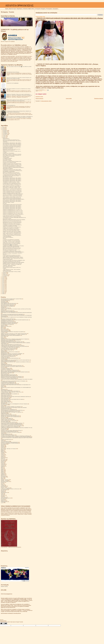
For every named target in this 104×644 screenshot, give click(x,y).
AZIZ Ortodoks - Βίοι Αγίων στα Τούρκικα (8, 449)
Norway (2, 479)
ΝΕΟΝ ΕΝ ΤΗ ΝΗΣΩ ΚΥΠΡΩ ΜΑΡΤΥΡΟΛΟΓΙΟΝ (11, 247)
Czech (2, 456)
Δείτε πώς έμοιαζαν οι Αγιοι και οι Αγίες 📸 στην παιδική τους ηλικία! (19, 67)
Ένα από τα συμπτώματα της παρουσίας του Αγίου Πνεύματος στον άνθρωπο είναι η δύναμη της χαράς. (19, 78)
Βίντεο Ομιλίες (4, 329)
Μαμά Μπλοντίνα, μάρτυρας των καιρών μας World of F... (12, 223)
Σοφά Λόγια (40, 91)
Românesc (3, 487)
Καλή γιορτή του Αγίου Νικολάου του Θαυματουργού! (11, 249)
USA (2, 496)
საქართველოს (4, 502)
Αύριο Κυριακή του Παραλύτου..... (8, 237)
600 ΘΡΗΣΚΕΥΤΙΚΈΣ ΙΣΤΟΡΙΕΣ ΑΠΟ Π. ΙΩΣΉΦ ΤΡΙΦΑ (11, 299)
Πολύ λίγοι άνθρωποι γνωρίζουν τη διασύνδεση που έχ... (12, 184)
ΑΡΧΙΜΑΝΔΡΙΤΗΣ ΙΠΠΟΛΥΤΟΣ (7, 321)
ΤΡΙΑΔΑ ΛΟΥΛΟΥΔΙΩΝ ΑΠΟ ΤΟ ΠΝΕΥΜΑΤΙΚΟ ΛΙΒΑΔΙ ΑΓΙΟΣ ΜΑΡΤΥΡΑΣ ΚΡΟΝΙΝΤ (17, 438)
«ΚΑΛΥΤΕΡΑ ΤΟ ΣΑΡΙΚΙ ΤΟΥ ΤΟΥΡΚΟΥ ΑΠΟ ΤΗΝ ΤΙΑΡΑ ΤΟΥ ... (14, 168)
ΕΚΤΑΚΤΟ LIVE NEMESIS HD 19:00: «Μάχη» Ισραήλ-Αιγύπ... (13, 194)
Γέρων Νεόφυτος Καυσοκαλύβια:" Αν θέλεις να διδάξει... (12, 272)
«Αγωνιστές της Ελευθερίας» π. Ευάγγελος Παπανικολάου (12, 195)
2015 (3, 286)
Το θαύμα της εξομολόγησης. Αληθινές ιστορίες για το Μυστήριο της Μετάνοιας (15, 436)
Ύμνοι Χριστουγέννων (5, 441)
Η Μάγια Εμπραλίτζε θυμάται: (8, 259)
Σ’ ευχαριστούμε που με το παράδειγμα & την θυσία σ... (12, 183)
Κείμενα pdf (3, 364)
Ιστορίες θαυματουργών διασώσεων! (8, 356)
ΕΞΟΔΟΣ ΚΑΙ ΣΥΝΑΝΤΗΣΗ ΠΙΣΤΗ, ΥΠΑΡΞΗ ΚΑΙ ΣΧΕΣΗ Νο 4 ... (14, 252)
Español (2, 461)
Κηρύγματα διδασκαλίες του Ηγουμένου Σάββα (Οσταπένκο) (12, 366)
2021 (3, 279)
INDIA (2, 467)
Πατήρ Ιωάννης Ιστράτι (5, 397)
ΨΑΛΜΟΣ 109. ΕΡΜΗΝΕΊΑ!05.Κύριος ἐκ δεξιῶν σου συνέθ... (13, 211)
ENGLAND (3, 461)
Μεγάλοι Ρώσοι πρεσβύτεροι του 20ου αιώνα (9, 370)
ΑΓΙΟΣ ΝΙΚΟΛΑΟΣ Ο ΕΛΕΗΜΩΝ (7, 306)
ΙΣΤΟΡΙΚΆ (3, 359)
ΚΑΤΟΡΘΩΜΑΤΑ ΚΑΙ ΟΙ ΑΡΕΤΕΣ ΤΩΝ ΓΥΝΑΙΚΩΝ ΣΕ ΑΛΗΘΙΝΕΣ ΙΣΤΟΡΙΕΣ (15, 362)
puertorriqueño (4, 486)
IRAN (2, 468)
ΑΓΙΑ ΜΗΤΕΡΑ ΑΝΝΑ (5, 301)
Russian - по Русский (5, 488)
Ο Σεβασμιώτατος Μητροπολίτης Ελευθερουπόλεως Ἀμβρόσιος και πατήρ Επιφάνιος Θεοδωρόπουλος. (19, 112)
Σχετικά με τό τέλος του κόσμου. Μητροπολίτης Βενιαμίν (11, 430)
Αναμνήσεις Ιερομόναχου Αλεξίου (7, 311)
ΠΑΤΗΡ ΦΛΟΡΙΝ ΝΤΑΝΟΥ (6, 402)
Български (3, 499)
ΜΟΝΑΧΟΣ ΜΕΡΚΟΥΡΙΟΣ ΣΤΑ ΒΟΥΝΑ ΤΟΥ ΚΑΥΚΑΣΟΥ (11, 376)
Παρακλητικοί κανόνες (5, 393)
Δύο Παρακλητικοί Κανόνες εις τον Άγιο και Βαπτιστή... (12, 244)
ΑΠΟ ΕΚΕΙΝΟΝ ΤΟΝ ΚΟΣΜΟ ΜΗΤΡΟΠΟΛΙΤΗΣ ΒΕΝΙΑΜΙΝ (12, 314)
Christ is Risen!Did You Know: (8, 266)
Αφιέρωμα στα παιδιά (5, 326)
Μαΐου (4, 138)
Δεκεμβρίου (5, 130)
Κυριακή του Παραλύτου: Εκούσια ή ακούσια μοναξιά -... (12, 193)
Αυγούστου (5, 135)
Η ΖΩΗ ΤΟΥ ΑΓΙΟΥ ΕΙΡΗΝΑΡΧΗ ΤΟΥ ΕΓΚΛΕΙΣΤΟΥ (10, 345)
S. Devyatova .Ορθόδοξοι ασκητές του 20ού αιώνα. (10, 489)
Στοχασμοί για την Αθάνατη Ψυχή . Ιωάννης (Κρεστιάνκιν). (11, 426)
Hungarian (3, 466)
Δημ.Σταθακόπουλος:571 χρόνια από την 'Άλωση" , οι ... (12, 176)
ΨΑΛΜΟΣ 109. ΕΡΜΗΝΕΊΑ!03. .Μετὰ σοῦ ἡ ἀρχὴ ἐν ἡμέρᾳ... (13, 213)
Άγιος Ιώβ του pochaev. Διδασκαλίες (7, 305)
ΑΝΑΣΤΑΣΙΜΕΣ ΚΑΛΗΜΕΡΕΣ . (8, 169)
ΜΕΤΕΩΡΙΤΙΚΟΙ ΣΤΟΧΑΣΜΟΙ (6, 373)
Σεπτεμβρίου (5, 134)
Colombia (3, 455)
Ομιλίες (2, 387)
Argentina (3, 446)
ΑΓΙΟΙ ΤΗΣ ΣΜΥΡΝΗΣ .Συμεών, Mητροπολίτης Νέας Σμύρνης (13, 258)
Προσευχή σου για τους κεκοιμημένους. (8, 409)
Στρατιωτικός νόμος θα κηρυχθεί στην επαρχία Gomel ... (12, 147)
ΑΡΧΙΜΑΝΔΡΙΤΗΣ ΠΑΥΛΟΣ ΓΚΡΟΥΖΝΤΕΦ (9, 323)
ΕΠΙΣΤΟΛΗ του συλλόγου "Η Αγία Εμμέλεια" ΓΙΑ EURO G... (13, 253)
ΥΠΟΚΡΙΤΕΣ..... (5, 142)
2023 (3, 277)
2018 (3, 282)
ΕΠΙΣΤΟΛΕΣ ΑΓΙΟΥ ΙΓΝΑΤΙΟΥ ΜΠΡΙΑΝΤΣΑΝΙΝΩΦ (10, 340)
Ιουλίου (4, 136)
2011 (3, 290)
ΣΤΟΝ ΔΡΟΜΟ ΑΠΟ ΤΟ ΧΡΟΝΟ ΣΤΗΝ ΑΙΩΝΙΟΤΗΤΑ (11, 424)
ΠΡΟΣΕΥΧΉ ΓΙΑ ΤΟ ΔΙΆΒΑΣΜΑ (13, 83)
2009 (3, 293)
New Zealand (3, 477)
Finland (2, 463)
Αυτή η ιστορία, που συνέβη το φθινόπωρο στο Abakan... (12, 145)
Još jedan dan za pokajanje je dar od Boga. (10, 226)
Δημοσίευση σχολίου (39, 97)
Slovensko (3, 491)
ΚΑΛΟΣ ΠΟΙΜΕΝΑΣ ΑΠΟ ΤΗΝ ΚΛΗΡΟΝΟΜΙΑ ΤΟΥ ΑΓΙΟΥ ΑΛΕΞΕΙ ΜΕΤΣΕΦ (15, 360)
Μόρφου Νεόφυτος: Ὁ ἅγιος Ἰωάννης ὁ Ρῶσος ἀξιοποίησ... (13, 196)
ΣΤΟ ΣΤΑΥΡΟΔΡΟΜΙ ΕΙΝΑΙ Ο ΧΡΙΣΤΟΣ (8, 422)
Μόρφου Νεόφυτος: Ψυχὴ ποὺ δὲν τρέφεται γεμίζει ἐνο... (12, 186)
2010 (3, 291)
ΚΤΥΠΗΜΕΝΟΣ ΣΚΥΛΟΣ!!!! (7, 158)
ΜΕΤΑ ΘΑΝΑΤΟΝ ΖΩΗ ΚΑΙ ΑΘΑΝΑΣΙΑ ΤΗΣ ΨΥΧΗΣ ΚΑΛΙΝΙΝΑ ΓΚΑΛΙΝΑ (14, 372)
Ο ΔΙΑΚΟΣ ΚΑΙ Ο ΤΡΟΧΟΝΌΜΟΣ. (9, 153)
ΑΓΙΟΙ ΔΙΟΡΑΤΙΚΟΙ (4, 303)
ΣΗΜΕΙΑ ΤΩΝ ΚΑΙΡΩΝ (5, 414)
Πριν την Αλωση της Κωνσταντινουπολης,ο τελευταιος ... (12, 174)
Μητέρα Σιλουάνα (4, 374)
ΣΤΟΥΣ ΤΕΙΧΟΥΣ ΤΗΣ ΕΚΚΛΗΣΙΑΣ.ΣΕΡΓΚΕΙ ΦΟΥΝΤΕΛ (11, 425)
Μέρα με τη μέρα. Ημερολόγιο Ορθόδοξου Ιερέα (10, 371)
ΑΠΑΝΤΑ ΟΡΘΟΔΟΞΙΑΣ (19, 5)
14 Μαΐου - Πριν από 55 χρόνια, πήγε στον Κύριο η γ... (12, 229)
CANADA (3, 452)
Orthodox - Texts (4, 481)
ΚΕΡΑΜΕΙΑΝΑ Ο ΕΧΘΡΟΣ (6, 365)
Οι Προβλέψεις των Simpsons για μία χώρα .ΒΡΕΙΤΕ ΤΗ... (12, 225)
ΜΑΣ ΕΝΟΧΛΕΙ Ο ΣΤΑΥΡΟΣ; (8, 177)
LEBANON (3, 474)
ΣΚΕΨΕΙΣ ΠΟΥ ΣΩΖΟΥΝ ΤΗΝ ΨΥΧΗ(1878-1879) (10, 416)
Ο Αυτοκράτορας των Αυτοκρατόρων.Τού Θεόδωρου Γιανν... (13, 171)
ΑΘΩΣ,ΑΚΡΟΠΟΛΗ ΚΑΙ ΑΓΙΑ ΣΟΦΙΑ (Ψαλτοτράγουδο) (12, 198)
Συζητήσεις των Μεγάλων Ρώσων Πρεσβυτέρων (10, 427)
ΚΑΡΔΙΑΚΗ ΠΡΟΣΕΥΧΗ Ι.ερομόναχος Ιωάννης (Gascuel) (12, 263)
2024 (3, 129)
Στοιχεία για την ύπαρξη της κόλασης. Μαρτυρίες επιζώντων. (12, 423)
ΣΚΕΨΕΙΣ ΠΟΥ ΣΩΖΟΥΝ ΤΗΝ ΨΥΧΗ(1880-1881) (10, 417)
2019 (3, 281)
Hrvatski (2, 465)
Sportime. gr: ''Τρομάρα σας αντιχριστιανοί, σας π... (11, 140)
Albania (2, 445)
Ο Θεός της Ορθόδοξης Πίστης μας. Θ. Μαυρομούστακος (12, 192)
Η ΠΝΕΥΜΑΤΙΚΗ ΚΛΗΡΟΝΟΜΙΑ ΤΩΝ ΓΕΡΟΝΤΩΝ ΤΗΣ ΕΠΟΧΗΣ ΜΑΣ (14, 346)
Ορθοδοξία (3, 389)
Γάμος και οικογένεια (5, 331)
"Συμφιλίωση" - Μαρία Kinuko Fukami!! (9, 265)
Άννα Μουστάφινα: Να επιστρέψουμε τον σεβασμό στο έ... (12, 166)
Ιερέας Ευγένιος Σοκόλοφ (7, 219)
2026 (3, 127)
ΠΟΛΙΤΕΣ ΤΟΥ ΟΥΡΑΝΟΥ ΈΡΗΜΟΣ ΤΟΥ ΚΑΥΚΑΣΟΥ (11, 407)
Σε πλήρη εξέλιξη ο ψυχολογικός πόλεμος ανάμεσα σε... (12, 146)
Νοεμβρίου (5, 132)
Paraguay (3, 482)
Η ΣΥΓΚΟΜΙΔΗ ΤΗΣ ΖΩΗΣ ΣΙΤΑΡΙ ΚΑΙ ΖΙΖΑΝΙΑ (10, 347)
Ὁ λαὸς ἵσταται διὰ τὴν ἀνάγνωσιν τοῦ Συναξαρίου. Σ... (12, 185)
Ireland (2, 469)
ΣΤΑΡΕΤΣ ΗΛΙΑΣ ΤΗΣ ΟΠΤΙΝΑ (7, 419)
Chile (2, 453)
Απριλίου (5, 273)
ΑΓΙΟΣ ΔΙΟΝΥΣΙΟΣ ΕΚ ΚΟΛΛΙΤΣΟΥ (8, 304)
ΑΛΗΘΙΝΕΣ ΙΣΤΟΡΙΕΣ (5, 308)
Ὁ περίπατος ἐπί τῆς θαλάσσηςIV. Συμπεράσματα (11, 240)
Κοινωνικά (3, 367)
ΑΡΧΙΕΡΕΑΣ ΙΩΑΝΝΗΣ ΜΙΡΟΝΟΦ (7, 319)
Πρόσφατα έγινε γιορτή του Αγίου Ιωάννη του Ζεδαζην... (12, 231)
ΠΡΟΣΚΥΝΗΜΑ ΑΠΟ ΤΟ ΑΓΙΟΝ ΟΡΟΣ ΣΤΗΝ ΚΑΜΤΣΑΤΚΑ (12, 410)
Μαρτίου (5, 274)
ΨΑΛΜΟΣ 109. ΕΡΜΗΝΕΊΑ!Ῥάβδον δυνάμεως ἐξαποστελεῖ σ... (13, 214)
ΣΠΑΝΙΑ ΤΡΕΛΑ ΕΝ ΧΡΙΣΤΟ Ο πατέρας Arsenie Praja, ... (12, 217)
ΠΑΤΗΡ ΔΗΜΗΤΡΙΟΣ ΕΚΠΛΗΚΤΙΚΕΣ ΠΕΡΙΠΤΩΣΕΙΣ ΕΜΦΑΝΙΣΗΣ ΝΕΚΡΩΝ (15, 397)
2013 (3, 288)
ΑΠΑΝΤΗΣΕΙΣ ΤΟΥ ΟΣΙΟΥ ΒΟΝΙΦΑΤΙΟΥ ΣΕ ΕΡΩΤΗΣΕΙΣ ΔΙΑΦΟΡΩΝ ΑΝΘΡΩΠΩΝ (16, 313)
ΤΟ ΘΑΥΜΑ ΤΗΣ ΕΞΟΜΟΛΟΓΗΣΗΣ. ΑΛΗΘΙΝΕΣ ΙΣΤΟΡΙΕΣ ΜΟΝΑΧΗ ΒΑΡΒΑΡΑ (16, 437)
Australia (3, 447)
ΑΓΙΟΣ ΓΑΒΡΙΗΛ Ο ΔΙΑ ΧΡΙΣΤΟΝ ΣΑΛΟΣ (8, 303)
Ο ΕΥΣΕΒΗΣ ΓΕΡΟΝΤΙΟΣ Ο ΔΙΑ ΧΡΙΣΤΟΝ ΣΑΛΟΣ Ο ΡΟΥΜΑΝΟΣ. (13, 381)
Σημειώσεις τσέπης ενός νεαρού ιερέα (8, 415)
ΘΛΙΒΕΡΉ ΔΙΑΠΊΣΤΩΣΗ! (7, 271)
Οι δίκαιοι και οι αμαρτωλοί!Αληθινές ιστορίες (9, 384)
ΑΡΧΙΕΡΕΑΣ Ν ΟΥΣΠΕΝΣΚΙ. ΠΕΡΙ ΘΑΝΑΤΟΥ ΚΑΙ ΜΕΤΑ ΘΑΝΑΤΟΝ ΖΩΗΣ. (15, 320)
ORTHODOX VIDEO (5, 482)
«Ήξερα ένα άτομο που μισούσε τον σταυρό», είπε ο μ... (12, 151)
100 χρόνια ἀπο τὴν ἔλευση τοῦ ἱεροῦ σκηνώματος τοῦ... (12, 221)
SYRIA (2, 493)
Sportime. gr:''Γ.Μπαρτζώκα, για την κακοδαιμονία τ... (12, 173)
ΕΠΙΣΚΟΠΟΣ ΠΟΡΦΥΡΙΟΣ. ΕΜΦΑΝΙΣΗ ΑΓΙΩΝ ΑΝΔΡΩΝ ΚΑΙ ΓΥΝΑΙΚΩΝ (14, 339)
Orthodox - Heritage (5, 480)
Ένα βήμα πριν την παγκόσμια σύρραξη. (10, 162)
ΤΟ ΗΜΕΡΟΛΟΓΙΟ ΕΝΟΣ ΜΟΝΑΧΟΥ (8, 435)
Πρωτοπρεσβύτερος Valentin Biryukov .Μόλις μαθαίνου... (12, 141)
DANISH (2, 457)
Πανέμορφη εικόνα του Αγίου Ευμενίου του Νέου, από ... (12, 267)
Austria (2, 448)
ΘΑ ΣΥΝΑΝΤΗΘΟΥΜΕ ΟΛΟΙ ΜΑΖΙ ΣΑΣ (8, 349)
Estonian (3, 462)
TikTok (2, 494)
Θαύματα (3, 351)
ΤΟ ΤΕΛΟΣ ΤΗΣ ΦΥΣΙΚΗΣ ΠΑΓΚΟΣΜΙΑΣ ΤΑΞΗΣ (11, 230)
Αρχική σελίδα (69, 98)
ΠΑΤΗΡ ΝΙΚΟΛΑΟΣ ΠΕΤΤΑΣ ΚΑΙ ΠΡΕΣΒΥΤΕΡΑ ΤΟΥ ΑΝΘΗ (12, 399)
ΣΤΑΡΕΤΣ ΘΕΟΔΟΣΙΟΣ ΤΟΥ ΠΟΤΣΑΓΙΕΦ (9, 420)
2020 (3, 280)
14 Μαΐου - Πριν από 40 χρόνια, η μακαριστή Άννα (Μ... (12, 234)
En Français (3, 460)
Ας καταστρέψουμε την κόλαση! (7, 324)
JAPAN (2, 471)
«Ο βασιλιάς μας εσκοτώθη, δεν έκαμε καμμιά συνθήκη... (12, 170)
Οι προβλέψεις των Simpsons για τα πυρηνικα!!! (11, 228)
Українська (3, 501)
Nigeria (2, 478)
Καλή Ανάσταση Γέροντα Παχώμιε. (13, 72)
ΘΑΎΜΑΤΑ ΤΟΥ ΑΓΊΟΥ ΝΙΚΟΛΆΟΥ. (9, 156)
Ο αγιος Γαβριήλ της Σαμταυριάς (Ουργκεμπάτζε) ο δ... (12, 256)
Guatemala (3, 464)
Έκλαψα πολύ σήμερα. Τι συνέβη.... (9, 202)
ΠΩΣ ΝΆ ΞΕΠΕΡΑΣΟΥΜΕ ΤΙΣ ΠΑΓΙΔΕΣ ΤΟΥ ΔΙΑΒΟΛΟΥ (11, 412)
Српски (2, 500)
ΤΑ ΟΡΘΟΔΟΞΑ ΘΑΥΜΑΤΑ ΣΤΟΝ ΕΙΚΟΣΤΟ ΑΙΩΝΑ (10, 432)
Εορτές (2, 337)
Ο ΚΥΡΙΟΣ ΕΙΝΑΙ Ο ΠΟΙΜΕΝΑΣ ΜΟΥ (8, 382)
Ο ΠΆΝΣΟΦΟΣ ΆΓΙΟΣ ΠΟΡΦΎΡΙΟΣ (8, 383)
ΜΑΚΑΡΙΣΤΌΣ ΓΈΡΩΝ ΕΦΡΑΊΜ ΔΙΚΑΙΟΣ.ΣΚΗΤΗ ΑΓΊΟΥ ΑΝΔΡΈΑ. (14, 220)
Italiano (2, 471)
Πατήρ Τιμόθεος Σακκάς (5, 401)
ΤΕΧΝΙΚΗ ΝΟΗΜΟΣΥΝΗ (6, 434)
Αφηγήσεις (3, 325)
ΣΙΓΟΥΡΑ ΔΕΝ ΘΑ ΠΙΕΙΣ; (7, 159)
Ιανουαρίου (5, 276)
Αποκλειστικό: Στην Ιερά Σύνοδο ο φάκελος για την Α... (12, 149)
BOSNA (2, 450)
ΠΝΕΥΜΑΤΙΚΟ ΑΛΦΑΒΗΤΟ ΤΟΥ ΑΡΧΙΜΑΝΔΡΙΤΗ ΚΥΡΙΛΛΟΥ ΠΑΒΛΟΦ (14, 404)
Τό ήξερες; (5, 269)
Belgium (2, 450)
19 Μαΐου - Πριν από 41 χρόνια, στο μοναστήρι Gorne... (12, 227)
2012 (3, 289)
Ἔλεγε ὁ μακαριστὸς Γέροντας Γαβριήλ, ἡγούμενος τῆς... (12, 197)
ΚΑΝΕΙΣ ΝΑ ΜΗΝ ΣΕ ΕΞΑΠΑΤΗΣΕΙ (7, 361)
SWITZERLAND (4, 492)
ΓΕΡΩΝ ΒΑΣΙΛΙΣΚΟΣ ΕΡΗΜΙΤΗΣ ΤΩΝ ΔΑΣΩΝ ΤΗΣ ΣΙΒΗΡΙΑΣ (12, 332)
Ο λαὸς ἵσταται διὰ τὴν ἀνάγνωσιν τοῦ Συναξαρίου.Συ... (12, 215)
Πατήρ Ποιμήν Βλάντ (5, 400)
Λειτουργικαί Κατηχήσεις (5, 368)
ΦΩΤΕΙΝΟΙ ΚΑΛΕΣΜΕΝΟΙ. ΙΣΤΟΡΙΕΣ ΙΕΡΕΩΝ (10, 443)
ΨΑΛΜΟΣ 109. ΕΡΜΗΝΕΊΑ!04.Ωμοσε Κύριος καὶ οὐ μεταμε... (13, 212)
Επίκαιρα (3, 338)
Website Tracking (4, 586)
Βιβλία (2, 327)
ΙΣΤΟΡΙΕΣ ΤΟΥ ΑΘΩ (5, 357)
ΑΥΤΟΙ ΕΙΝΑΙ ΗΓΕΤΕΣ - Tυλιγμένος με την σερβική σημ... (12, 264)
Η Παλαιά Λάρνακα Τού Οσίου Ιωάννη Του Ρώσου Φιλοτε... (12, 204)
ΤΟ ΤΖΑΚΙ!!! (5, 152)
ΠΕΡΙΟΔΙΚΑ (3, 403)
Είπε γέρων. (5, 203)
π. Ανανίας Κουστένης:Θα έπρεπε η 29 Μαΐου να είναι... (12, 175)
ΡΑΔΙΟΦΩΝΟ (3, 413)
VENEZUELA (3, 497)
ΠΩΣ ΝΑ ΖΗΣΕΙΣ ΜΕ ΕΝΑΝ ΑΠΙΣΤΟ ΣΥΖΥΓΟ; (9, 411)
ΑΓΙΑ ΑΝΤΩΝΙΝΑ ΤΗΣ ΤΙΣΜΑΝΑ (7, 300)
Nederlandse (3, 476)
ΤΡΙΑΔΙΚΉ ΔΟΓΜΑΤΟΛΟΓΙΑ (6, 440)
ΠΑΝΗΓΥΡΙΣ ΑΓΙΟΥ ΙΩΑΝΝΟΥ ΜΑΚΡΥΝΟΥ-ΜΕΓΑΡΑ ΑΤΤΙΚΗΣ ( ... (14, 199)
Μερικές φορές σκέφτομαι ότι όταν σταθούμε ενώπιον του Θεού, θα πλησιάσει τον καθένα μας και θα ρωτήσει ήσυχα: (19, 100)
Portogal (2, 485)
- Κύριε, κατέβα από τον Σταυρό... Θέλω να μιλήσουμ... (12, 270)
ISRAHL (2, 470)
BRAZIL (2, 451)
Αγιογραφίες (3, 302)
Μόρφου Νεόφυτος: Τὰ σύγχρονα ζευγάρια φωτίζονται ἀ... (12, 189)
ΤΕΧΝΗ (2, 433)
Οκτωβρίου (5, 133)
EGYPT (2, 459)
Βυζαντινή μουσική (4, 330)
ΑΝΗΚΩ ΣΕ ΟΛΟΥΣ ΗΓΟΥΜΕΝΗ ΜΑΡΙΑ (8, 312)
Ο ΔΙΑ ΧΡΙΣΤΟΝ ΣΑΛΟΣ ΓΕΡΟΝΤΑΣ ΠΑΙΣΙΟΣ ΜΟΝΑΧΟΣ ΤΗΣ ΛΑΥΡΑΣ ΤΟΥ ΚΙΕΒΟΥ (17, 379)
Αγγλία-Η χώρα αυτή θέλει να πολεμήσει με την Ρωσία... (12, 248)
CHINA (2, 454)
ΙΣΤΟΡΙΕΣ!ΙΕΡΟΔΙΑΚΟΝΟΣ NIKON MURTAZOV (10, 358)
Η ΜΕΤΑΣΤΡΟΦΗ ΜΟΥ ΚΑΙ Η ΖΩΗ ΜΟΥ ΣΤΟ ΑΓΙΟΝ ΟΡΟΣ (12, 345)
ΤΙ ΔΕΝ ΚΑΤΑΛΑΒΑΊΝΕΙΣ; (7, 236)
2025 (3, 128)
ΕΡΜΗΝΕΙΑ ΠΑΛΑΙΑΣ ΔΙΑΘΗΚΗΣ (7, 341)
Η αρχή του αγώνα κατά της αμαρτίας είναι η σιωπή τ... (12, 255)
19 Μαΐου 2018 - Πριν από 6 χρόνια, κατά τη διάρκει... (12, 243)
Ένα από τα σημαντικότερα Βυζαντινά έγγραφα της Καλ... (12, 161)
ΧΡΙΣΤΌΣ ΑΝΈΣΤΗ (6, 139)
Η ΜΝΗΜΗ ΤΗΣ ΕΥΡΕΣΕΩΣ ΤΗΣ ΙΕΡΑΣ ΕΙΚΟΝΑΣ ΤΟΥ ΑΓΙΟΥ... (13, 246)
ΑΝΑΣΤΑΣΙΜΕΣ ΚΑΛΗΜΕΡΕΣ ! (8, 148)
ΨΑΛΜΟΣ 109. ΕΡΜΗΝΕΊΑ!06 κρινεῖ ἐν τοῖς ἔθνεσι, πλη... (13, 210)
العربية (2, 503)
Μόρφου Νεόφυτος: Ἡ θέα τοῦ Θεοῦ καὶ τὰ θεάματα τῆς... (12, 190)
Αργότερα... (5, 238)
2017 (3, 284)
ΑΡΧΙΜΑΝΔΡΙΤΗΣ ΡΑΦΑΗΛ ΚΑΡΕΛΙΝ (8, 324)
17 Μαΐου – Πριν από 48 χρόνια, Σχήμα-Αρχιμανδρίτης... (12, 232)
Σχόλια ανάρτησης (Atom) (46, 101)
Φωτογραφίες (3, 444)
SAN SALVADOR (4, 490)
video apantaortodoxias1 (5, 498)
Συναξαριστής (3, 429)
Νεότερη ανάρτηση (39, 98)
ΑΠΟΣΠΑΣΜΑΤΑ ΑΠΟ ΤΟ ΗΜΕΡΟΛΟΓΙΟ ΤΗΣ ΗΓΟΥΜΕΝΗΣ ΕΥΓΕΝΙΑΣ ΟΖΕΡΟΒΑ (16, 317)
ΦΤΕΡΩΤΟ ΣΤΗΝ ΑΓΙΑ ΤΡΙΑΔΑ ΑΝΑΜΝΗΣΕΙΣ (9, 442)
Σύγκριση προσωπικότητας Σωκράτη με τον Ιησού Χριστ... (12, 191)
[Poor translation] (5, 624)
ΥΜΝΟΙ (2, 440)
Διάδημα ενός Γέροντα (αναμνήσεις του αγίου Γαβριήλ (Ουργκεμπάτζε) (14, 334)
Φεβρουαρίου (6, 275)
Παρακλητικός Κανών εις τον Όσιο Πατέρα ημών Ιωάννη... (12, 222)
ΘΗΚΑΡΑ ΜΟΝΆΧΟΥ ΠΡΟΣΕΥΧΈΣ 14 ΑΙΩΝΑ (9, 352)
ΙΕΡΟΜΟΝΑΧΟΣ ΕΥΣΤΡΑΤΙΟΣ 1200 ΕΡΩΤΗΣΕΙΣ (10, 355)
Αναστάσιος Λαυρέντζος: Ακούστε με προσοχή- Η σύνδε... (12, 164)
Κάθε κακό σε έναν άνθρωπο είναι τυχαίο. (10, 250)
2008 (3, 294)
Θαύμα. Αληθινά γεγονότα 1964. (7, 350)
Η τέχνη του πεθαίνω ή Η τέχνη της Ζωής (8, 348)
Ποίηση (2, 406)
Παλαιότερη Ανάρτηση (99, 98)
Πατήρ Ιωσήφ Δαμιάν (5, 398)
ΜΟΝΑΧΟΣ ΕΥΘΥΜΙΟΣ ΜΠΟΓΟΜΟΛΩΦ (8, 376)
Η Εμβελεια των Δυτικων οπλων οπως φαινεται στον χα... (12, 163)
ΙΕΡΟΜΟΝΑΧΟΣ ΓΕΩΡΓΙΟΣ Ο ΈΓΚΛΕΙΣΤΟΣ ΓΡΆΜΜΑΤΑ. (12, 354)
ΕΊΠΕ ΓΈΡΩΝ (3, 336)
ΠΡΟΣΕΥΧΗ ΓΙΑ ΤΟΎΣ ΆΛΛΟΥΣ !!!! (9, 150)
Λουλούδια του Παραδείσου (6, 369)
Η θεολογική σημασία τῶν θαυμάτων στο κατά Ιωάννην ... (12, 235)
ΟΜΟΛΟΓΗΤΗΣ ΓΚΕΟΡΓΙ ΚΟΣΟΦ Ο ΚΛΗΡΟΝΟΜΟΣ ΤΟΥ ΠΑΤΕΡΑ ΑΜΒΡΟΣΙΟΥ (16, 387)
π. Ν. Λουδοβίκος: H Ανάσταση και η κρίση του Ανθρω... (12, 251)
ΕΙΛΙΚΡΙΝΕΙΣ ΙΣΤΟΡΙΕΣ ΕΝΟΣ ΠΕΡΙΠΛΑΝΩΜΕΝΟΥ (11, 335)
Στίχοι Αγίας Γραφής (5, 421)
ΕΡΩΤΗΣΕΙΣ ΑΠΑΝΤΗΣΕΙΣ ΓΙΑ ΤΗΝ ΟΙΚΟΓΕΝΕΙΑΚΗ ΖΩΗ (12, 342)
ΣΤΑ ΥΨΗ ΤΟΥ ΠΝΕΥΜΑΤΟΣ (6, 419)
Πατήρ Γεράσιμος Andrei (5, 395)
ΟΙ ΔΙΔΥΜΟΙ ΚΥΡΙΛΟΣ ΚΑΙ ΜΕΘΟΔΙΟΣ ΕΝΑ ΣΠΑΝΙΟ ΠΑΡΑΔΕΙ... (14, 262)
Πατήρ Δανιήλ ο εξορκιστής (6, 396)
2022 (3, 278)
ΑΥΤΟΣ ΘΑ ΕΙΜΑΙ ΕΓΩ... (11, 105)
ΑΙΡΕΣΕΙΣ (3, 307)
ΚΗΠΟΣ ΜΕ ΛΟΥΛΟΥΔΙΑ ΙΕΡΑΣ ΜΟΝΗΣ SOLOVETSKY (11, 366)
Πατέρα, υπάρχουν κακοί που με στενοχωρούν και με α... (12, 233)
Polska (2, 484)
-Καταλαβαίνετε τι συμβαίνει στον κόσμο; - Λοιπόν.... (11, 182)
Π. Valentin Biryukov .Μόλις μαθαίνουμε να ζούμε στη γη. (11, 392)
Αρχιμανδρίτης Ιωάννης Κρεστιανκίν (7, 322)
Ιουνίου (4, 137)
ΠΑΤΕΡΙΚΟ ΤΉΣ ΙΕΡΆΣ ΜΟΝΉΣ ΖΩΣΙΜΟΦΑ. (9, 394)
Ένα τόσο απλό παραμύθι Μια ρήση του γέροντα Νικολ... (12, 167)
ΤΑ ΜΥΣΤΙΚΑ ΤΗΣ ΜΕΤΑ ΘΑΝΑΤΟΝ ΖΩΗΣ (9, 431)
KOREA (2, 473)
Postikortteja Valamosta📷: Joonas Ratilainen (10, 245)
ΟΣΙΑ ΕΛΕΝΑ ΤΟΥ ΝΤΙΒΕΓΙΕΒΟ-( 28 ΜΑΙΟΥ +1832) (11, 187)
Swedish (2, 492)
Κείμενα (2, 363)
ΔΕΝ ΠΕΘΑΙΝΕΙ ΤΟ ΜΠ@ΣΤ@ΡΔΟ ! (9, 172)
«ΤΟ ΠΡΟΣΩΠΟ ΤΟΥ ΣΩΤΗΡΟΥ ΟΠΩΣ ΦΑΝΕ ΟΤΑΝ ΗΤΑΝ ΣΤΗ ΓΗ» (14, 218)
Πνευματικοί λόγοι (4, 405)
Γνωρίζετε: (3, 333)
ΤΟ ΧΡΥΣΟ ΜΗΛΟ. (6, 157)
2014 (3, 287)
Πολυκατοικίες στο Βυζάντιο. (7, 160)
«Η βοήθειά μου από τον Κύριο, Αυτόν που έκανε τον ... (12, 224)
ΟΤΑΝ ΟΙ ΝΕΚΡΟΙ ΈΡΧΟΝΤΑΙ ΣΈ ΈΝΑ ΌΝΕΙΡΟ (10, 391)
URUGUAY (3, 495)
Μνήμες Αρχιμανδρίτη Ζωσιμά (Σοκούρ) (8, 375)
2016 (3, 285)
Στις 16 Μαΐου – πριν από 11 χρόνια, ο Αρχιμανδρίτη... (12, 242)
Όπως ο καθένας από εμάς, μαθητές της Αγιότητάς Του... (12, 155)
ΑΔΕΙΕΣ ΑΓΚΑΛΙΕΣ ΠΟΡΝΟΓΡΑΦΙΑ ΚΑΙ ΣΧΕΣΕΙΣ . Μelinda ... (13, 257)
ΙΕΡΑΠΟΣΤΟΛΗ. (4, 353)
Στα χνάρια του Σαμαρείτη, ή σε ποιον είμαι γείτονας (11, 241)
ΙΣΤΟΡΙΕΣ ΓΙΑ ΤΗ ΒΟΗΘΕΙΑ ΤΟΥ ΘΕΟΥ (8, 355)
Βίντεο (2, 328)
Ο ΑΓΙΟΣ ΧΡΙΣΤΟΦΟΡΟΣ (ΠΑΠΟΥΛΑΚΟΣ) (9, 378)
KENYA (2, 472)
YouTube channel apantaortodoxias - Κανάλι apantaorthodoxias (16, 17)
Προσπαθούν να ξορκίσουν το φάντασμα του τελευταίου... (12, 154)
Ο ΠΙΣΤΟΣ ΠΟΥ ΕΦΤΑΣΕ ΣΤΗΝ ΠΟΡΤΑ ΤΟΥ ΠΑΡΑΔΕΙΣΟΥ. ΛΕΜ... (14, 260)
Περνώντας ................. (7, 254)
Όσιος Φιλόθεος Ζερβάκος (6, 390)
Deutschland (3, 458)
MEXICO (3, 475)
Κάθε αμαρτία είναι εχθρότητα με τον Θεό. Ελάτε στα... (12, 261)
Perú (2, 483)
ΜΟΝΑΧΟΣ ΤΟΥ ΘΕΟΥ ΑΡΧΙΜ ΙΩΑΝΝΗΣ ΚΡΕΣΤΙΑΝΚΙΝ (11, 377)
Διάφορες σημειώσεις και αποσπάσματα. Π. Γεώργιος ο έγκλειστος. (13, 334)
